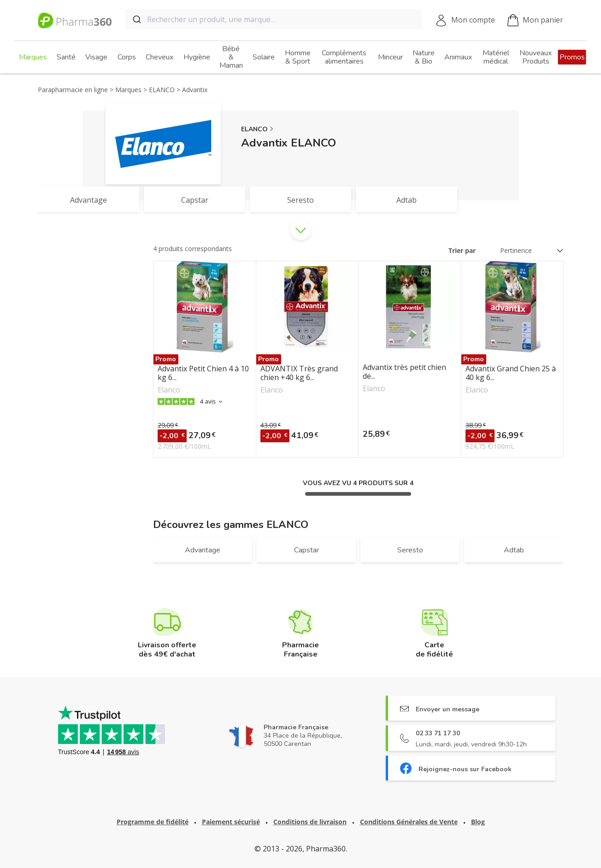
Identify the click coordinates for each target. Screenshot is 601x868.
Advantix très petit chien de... (404, 372)
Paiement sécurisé (231, 822)
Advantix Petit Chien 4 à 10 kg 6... (203, 373)
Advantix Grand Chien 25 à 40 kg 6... (511, 373)
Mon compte (473, 20)
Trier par (462, 250)
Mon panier (535, 21)
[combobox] (274, 19)
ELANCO (254, 129)
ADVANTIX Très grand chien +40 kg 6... (299, 373)
